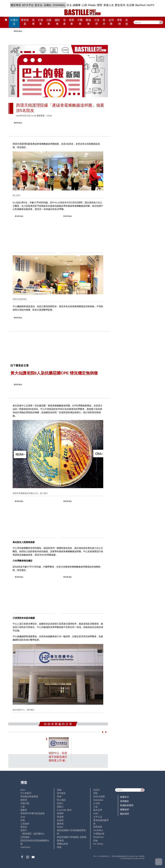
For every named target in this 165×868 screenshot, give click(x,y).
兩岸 (104, 22)
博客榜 (119, 22)
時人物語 (61, 800)
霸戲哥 (24, 810)
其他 (127, 22)
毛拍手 (97, 790)
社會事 (40, 22)
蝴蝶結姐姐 (62, 844)
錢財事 (57, 22)
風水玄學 (98, 810)
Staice (60, 827)
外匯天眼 (25, 803)
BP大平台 (28, 5)
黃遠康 (60, 817)
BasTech (140, 5)
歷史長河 (120, 5)
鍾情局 (24, 800)
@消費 (111, 22)
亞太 (69, 5)
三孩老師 (25, 824)
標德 (59, 847)
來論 (95, 840)
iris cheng (98, 844)
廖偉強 (60, 824)
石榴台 (48, 5)
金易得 (60, 820)
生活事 (130, 5)
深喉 (59, 790)
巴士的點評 (26, 793)
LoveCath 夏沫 (64, 810)
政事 (33, 22)
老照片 (24, 830)
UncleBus (98, 830)
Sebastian (98, 800)
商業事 (72, 22)
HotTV (151, 5)
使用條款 (125, 801)
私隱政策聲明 (127, 805)
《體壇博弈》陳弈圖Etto (32, 834)
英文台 (39, 5)
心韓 (84, 5)
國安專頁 (16, 5)
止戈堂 (97, 803)
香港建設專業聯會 (29, 796)
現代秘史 (61, 793)
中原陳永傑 (99, 834)
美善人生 (109, 5)
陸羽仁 (60, 803)
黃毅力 (60, 807)
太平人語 (98, 817)
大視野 (97, 22)
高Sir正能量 (99, 796)
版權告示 (125, 797)
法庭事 (49, 22)
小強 (95, 807)
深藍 (95, 793)
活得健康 (25, 837)
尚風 (23, 820)
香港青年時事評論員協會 (33, 813)
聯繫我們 (125, 810)
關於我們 (125, 814)
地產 (64, 22)
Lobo (96, 813)
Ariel (23, 790)
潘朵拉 (24, 827)
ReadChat (98, 837)
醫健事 (88, 22)
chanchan (25, 847)
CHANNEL (59, 5)
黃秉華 (60, 813)
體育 (100, 5)
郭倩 (59, 796)
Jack (23, 817)
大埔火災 (14, 22)
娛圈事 (77, 5)
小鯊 (23, 807)
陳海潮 (60, 840)
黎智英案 (25, 22)
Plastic (92, 5)
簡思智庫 (98, 827)
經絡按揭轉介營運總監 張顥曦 (72, 837)
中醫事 (80, 22)
